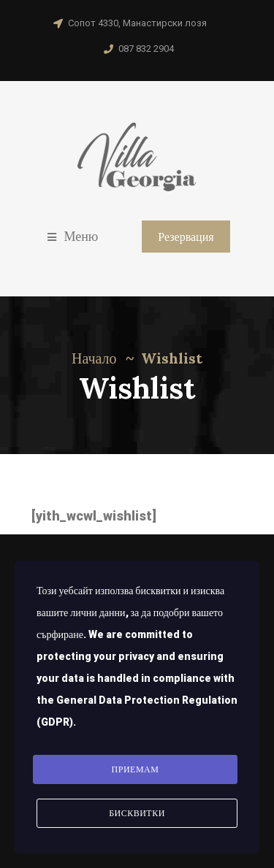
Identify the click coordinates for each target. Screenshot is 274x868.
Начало (94, 358)
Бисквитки (137, 813)
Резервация (186, 237)
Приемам (136, 769)
